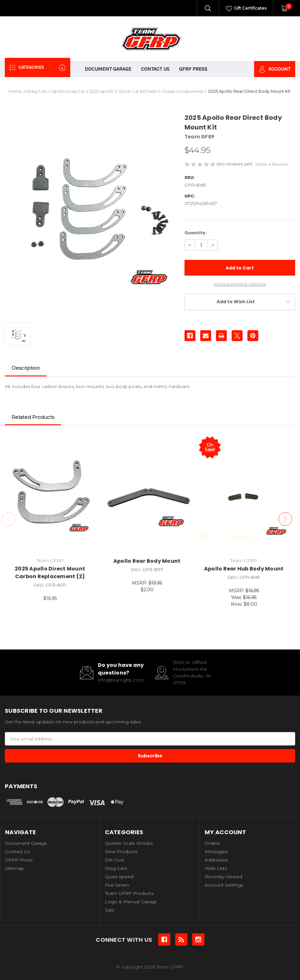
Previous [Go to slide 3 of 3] (8, 519)
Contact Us (155, 69)
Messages (216, 852)
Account (275, 69)
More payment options (240, 284)
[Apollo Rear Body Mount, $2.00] (147, 495)
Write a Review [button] (272, 164)
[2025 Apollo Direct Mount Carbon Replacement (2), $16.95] (50, 495)
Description (26, 368)
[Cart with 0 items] (284, 8)
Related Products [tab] (33, 417)
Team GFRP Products (129, 893)
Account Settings (224, 885)
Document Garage (108, 69)
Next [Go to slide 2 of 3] (285, 519)
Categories (38, 68)
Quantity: (196, 233)
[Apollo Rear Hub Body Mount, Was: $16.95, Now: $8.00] (244, 495)
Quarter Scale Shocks (129, 843)
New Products (121, 852)
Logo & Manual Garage (131, 902)
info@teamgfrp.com (121, 680)
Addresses (216, 860)
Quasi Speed (119, 877)
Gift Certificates (246, 9)
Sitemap (15, 868)
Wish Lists (216, 868)
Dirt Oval (114, 860)
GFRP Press (193, 69)
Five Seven (117, 885)
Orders (212, 843)
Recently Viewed (223, 877)
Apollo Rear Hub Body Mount (244, 569)
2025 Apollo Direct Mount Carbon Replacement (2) (50, 573)
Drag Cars (116, 868)
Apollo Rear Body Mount (147, 561)
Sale (110, 910)
